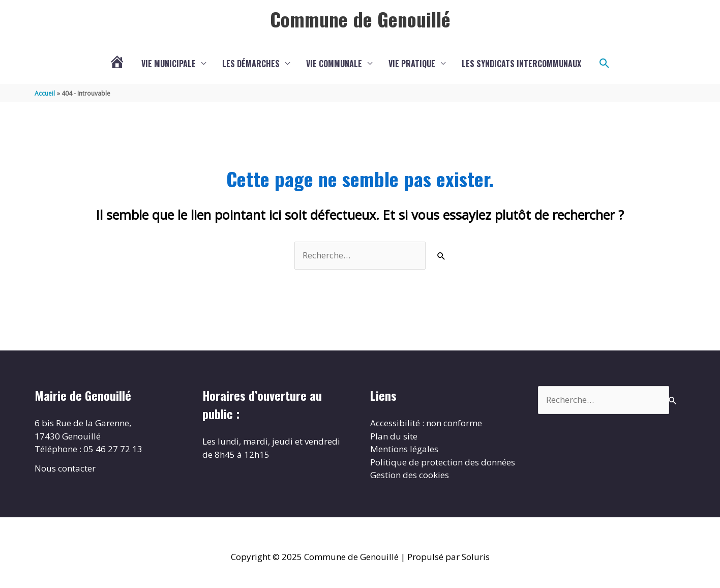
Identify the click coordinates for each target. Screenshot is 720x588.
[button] (605, 64)
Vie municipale (169, 64)
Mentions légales (404, 449)
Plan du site (394, 436)
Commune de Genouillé (360, 19)
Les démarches (251, 64)
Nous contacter (65, 468)
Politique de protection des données (443, 462)
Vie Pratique (412, 64)
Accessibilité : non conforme (426, 423)
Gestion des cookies (410, 475)
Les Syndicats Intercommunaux (521, 64)
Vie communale (334, 64)
